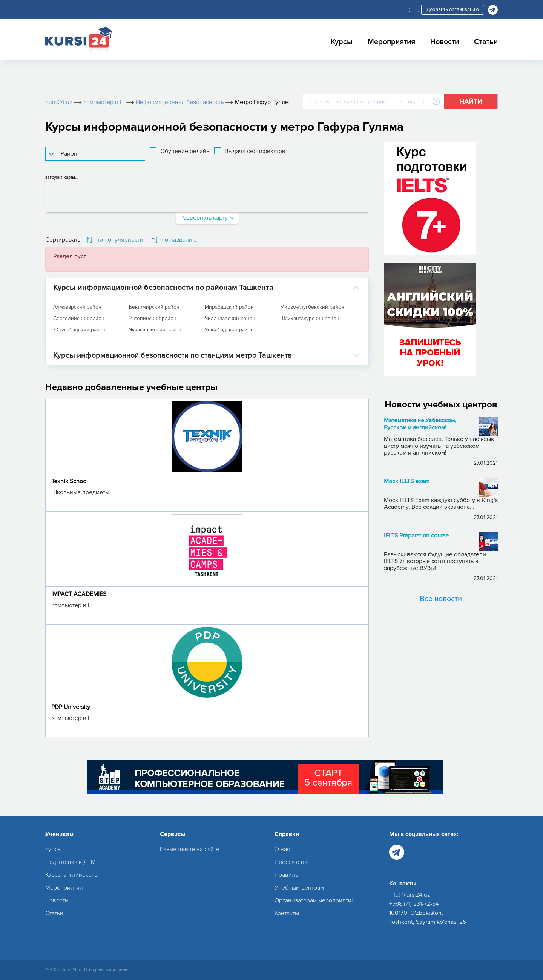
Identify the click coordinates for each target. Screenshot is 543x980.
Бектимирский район (154, 307)
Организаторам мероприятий (315, 900)
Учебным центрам (299, 888)
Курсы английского (71, 875)
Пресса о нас (292, 862)
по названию (174, 240)
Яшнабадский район (229, 330)
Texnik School (70, 481)
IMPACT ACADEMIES (79, 594)
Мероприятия (391, 42)
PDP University (71, 707)
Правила (286, 875)
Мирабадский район (229, 307)
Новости (445, 42)
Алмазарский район (77, 307)
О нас (282, 849)
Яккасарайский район (155, 330)
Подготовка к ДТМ (71, 862)
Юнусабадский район (79, 330)
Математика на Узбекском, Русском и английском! (420, 424)
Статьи (486, 42)
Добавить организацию (453, 9)
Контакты (287, 913)
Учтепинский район (153, 318)
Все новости (441, 599)
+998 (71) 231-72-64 (414, 904)
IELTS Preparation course (416, 536)
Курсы (342, 42)
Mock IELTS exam (407, 482)
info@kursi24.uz (410, 895)
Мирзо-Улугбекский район (312, 307)
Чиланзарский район (230, 318)
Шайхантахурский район (310, 318)
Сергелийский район (79, 318)
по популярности (115, 240)
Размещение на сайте (190, 849)
